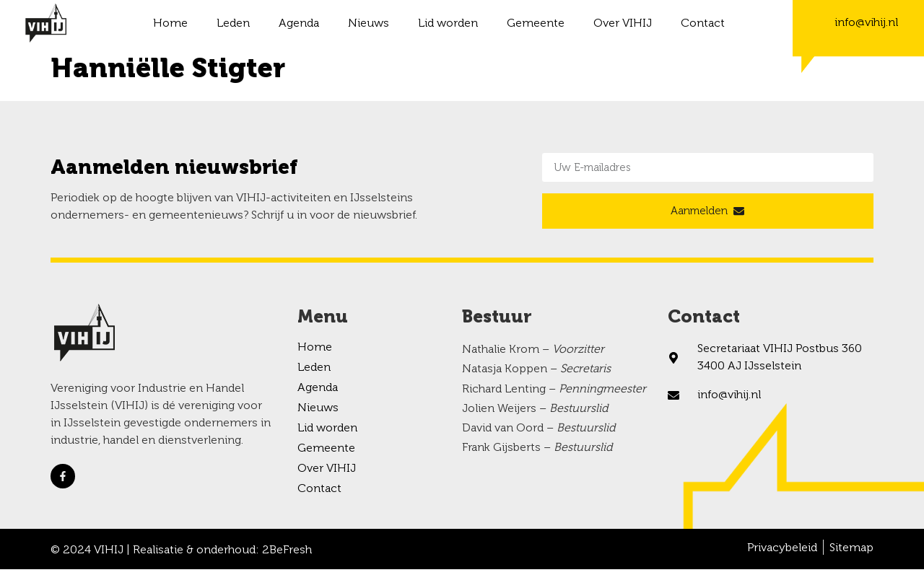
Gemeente (536, 24)
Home (170, 24)
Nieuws (369, 24)
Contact (703, 24)
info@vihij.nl (866, 23)
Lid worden (448, 24)
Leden (233, 24)
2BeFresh (287, 556)
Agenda (299, 24)
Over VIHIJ (623, 24)
